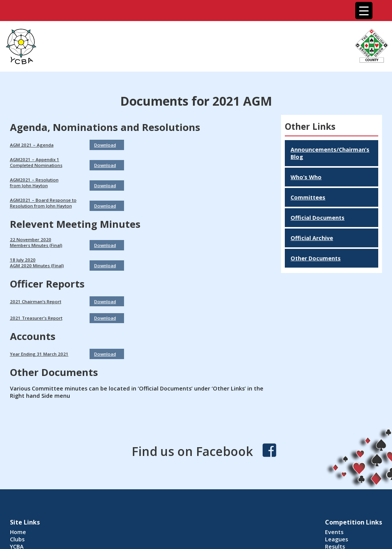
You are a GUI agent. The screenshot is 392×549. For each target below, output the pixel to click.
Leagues (336, 539)
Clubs (17, 539)
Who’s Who (306, 177)
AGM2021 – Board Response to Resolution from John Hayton (43, 203)
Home (18, 532)
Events (334, 532)
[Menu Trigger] (364, 11)
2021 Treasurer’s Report (36, 318)
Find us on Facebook (192, 451)
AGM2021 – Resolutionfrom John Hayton (34, 183)
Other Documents (316, 258)
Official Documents (318, 218)
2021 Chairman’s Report (36, 301)
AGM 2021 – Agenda (32, 145)
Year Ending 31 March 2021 (39, 354)
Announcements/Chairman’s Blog (330, 153)
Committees (308, 197)
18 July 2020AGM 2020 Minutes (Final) (37, 263)
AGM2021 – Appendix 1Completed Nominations (36, 162)
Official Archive (312, 238)
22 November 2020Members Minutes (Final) (36, 242)
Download (105, 145)
